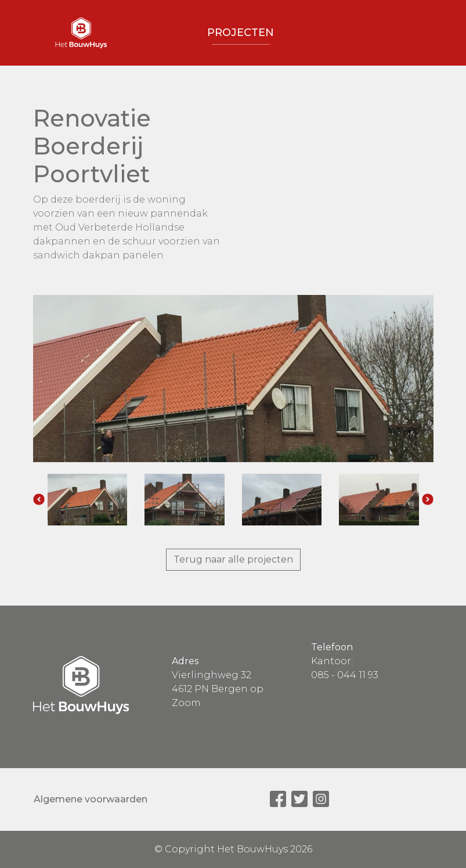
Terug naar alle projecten (233, 559)
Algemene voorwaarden (91, 799)
